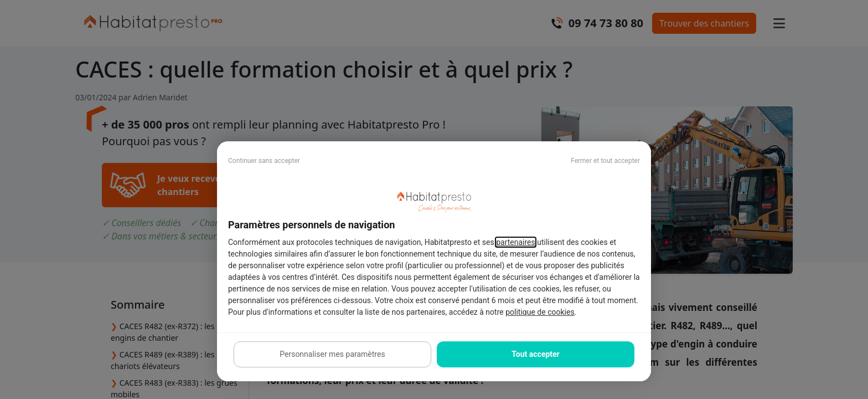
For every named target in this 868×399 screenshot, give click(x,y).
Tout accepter (535, 354)
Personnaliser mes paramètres (332, 354)
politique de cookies (540, 312)
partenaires (516, 242)
